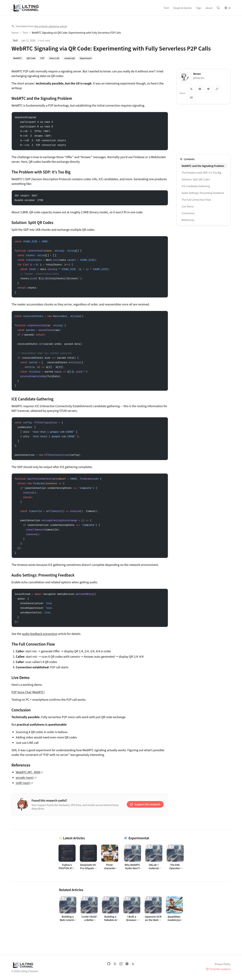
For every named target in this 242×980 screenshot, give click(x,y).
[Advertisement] (204, 129)
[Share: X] (191, 89)
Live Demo (188, 206)
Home (15, 33)
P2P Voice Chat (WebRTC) (28, 692)
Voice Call (54, 58)
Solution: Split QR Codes (196, 179)
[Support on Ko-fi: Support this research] (145, 804)
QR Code (31, 58)
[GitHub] (109, 964)
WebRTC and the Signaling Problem (203, 166)
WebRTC (18, 58)
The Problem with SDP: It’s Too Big (202, 173)
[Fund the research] (218, 969)
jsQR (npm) (23, 783)
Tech (166, 8)
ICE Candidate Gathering (196, 186)
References (188, 220)
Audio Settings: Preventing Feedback (203, 193)
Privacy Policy (223, 964)
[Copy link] (217, 89)
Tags (199, 8)
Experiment (86, 58)
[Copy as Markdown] (191, 97)
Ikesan (197, 74)
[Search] (218, 8)
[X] (115, 964)
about (209, 8)
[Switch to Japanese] (227, 8)
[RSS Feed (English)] (133, 964)
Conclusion (188, 213)
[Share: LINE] (208, 89)
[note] (127, 964)
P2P (42, 58)
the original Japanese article (51, 26)
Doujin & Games (183, 8)
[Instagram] (121, 964)
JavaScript (69, 58)
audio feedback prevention (40, 634)
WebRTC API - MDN (28, 772)
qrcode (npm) (25, 777)
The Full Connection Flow (196, 200)
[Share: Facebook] (200, 89)
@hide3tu (199, 78)
